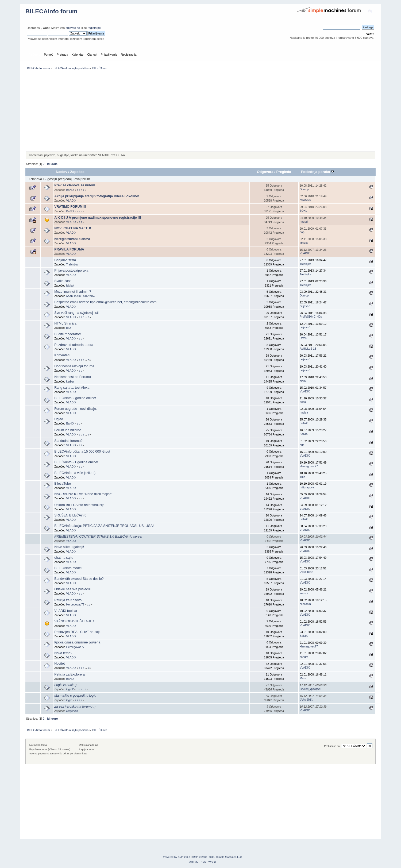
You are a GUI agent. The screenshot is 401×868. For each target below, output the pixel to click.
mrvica (304, 412)
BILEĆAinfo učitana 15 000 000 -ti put (82, 452)
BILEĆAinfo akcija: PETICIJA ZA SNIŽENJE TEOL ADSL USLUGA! (104, 526)
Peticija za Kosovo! (68, 600)
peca (303, 402)
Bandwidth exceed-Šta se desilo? (79, 579)
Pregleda (284, 172)
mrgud (304, 222)
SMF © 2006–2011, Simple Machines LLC (217, 857)
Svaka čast (62, 281)
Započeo (77, 172)
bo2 (68, 328)
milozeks (305, 200)
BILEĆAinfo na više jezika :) (75, 473)
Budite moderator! (68, 334)
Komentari (62, 355)
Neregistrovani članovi (72, 239)
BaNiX (70, 190)
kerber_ (71, 381)
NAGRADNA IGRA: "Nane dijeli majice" (83, 494)
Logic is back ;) (65, 685)
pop (302, 232)
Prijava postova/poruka (71, 271)
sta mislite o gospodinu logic (75, 696)
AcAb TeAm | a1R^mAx (81, 296)
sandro (304, 657)
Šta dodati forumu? (68, 441)
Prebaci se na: (332, 746)
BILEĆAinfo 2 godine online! (75, 398)
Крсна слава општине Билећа (77, 642)
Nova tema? (63, 653)
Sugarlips (72, 711)
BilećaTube (63, 484)
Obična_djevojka (310, 689)
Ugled (59, 419)
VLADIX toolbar (66, 611)
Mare (303, 678)
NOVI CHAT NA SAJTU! (73, 228)
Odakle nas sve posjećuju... (75, 589)
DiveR (304, 338)
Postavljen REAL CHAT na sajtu (78, 632)
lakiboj (70, 286)
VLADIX (71, 200)
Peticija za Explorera (70, 674)
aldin (303, 381)
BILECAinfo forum (51, 11)
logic (69, 700)
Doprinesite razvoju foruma (74, 366)
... (86, 317)
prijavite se (73, 28)
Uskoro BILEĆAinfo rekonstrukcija (79, 505)
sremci (304, 593)
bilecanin (305, 604)
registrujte (94, 28)
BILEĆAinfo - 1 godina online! (76, 462)
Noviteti (60, 663)
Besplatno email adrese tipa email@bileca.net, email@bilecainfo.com (105, 302)
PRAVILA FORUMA (69, 249)
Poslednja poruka (318, 172)
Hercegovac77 (309, 466)
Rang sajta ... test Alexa (72, 388)
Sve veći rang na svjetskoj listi (76, 313)
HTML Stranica (65, 323)
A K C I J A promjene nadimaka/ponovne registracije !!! (98, 218)
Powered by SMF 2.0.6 (177, 857)
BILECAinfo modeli (68, 568)
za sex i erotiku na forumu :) (75, 707)
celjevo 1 (305, 306)
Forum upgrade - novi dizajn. (76, 409)
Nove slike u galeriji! (69, 547)
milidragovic (307, 487)
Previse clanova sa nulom (75, 185)
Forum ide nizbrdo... (69, 430)
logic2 (70, 689)
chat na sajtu (64, 558)
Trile (302, 477)
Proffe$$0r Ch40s (311, 317)
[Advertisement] (186, 111)
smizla (304, 243)
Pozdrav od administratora (74, 345)
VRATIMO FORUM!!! (70, 207)
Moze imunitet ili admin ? (73, 292)
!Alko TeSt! (306, 572)
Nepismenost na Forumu (73, 377)
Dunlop (304, 189)
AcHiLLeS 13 (308, 349)
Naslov (62, 172)
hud (302, 445)
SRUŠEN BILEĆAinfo (70, 515)
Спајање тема (65, 260)
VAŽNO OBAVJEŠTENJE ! (74, 621)
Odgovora (265, 172)
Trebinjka (72, 264)
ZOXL (303, 211)
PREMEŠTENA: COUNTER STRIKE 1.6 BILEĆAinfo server (98, 537)
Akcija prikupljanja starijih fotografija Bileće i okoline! (97, 196)
